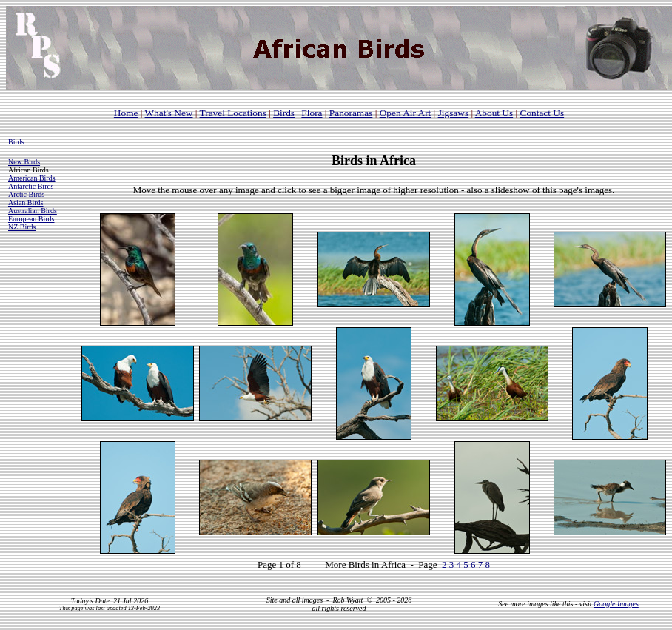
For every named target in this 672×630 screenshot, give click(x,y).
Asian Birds (26, 202)
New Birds (24, 162)
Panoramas (351, 113)
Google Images (616, 604)
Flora (312, 113)
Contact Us (542, 113)
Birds (284, 113)
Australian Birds (33, 211)
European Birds (31, 219)
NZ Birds (22, 227)
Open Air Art (406, 113)
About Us (494, 113)
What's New (169, 113)
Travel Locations (233, 113)
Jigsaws (453, 113)
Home (126, 113)
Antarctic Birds (31, 186)
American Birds (32, 178)
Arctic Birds (26, 194)
